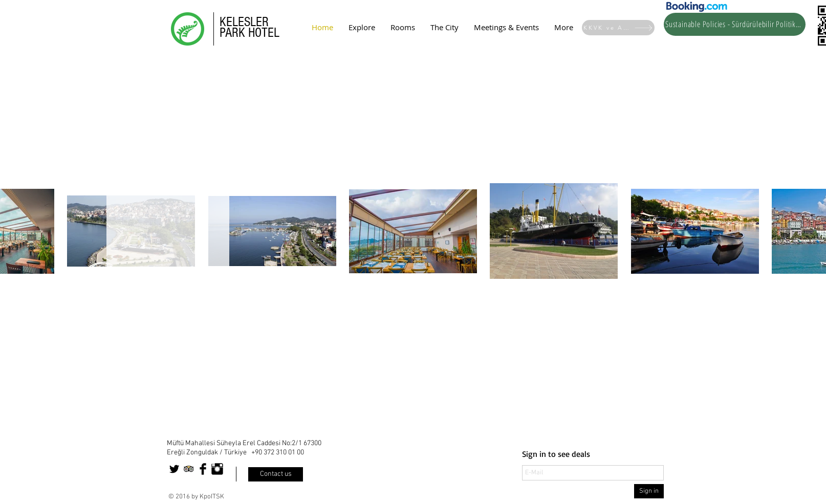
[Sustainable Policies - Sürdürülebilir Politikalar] (735, 24)
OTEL (267, 33)
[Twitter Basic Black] (174, 469)
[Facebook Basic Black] (203, 469)
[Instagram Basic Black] (217, 469)
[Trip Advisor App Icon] (189, 469)
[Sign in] (649, 491)
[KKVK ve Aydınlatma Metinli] (618, 28)
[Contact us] (276, 474)
